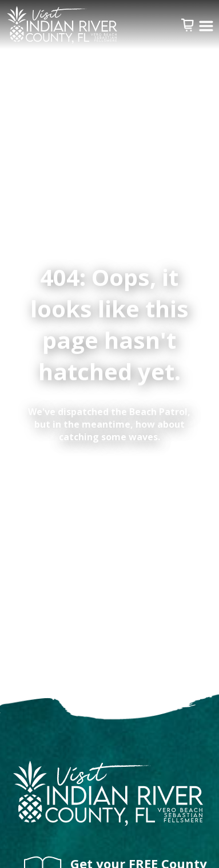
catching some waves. (109, 437)
